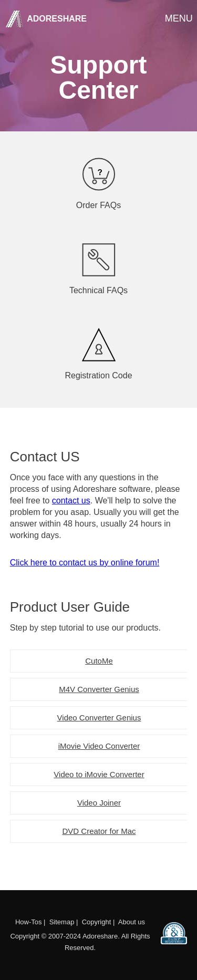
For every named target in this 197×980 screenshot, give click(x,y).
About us (132, 922)
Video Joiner (99, 803)
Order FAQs (99, 184)
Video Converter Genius (99, 718)
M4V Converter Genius (99, 689)
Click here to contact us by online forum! (85, 563)
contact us (71, 501)
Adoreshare (56, 19)
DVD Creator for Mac (99, 831)
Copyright (97, 922)
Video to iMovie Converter (99, 774)
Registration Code (99, 354)
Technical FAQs (99, 269)
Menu (178, 18)
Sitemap (62, 922)
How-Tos (29, 922)
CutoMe (99, 661)
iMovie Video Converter (99, 746)
